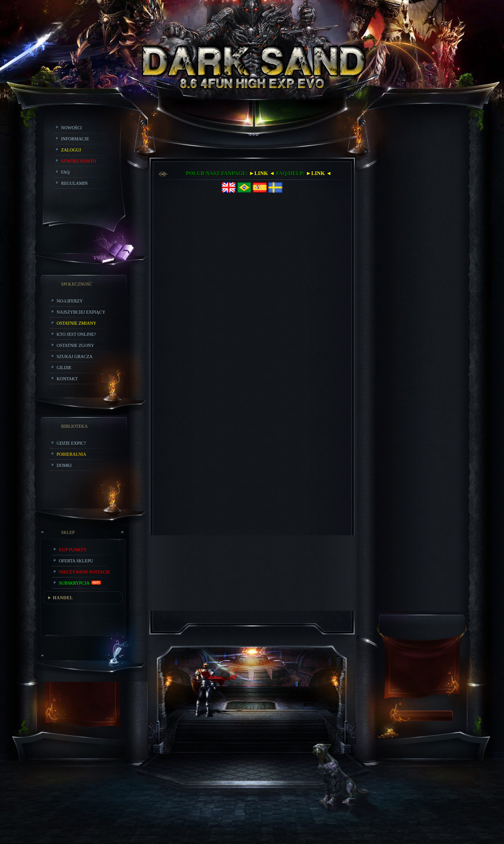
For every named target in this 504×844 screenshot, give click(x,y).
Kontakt (67, 379)
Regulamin (75, 183)
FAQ (65, 172)
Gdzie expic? (71, 443)
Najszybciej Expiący (81, 312)
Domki (64, 465)
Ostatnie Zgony (75, 345)
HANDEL (63, 598)
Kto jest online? (77, 334)
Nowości (72, 128)
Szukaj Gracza (75, 356)
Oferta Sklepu (76, 561)
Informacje (75, 139)
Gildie (64, 368)
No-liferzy (70, 301)
